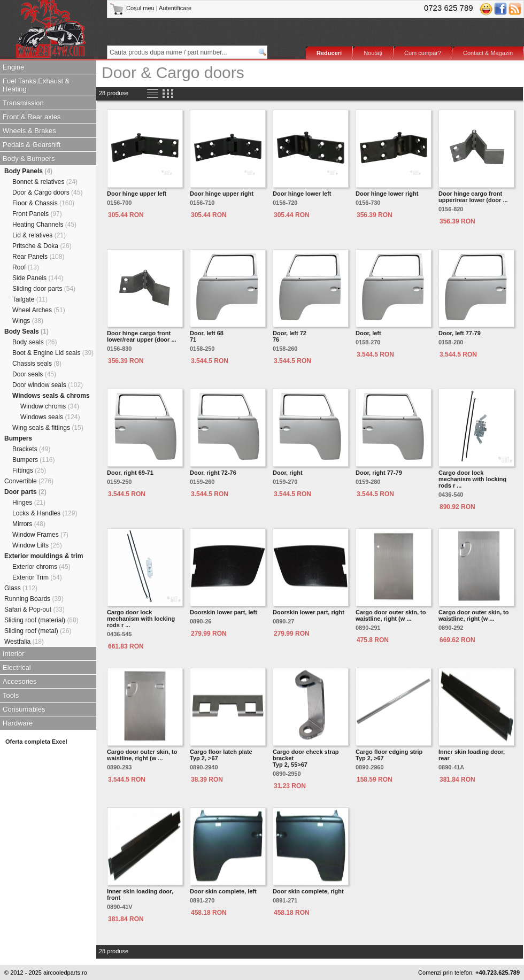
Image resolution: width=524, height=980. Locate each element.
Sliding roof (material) (41, 620)
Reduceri (329, 53)
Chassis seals (37, 364)
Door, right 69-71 (130, 473)
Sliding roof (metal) (38, 631)
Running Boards (34, 599)
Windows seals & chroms (51, 396)
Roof (26, 267)
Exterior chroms (41, 567)
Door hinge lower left (302, 194)
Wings (28, 321)
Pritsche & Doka (42, 246)
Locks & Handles (45, 513)
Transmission (23, 103)
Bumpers (18, 438)
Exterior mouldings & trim (44, 556)
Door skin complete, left (223, 891)
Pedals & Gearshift (32, 145)
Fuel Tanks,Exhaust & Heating (36, 85)
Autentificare (175, 8)
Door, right (288, 473)
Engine (13, 67)
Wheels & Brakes (29, 131)
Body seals (34, 342)
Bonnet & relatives (45, 182)
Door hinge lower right (387, 194)
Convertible (29, 481)
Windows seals (50, 417)
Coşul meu (133, 8)
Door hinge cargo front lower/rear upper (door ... (142, 336)
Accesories (20, 681)
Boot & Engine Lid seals (53, 353)
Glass (21, 588)
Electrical (17, 668)
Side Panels (38, 278)
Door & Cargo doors (47, 192)
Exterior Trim (37, 577)
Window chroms (50, 406)
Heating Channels (44, 225)
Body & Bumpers (29, 159)
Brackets (31, 449)
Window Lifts (37, 545)
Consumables (24, 709)
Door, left (368, 333)
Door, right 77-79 (379, 473)
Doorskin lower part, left (224, 612)
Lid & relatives (39, 235)
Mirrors (29, 524)
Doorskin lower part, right (309, 612)
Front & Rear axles (32, 117)
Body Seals (26, 331)
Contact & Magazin (488, 53)
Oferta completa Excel (36, 742)
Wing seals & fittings (48, 428)
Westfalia (24, 642)
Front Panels (37, 214)
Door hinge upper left (137, 194)
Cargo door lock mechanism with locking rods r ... (472, 479)
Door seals (34, 374)
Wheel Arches (39, 310)
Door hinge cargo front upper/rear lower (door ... (473, 197)
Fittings (29, 470)
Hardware (18, 723)
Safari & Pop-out (34, 609)
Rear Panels (38, 257)
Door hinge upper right (222, 194)
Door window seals (48, 385)
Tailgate (30, 299)
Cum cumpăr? (423, 53)
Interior (13, 654)
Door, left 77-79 (460, 333)
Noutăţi (373, 53)
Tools (11, 695)
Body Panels (28, 171)
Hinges (29, 503)
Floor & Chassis (43, 203)
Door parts (25, 492)
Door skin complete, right (308, 891)
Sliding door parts (44, 289)
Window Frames (40, 535)
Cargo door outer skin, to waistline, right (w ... (391, 615)
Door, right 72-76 (213, 473)
